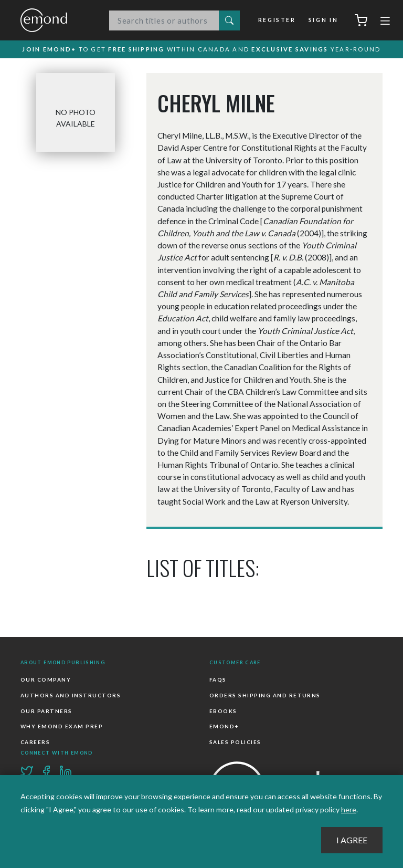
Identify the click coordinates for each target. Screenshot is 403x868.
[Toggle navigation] (385, 22)
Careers (35, 742)
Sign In (323, 20)
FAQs (218, 679)
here (349, 809)
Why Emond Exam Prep (62, 726)
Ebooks (223, 711)
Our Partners (46, 711)
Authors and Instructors (71, 695)
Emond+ (224, 726)
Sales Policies (235, 742)
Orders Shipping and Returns (265, 695)
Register (277, 20)
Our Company (46, 679)
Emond (55, 20)
